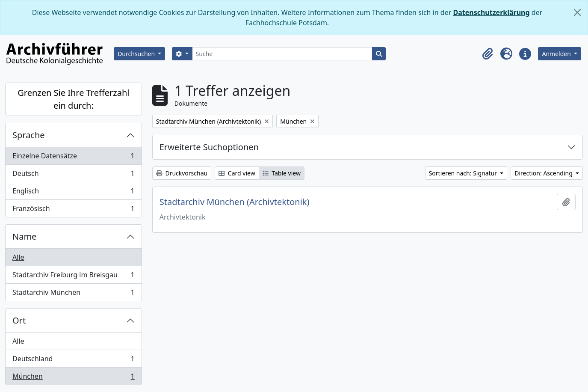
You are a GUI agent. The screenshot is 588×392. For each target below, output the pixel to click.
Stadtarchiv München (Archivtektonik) (235, 202)
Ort (19, 320)
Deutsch (73, 175)
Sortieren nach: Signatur (464, 173)
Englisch (73, 193)
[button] (488, 54)
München (73, 378)
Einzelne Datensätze (73, 158)
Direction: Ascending (544, 173)
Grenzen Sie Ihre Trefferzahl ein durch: (73, 99)
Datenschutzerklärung (491, 12)
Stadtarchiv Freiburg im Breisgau (73, 277)
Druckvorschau (182, 173)
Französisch (73, 210)
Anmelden (557, 54)
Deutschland (73, 361)
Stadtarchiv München (73, 294)
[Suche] (282, 54)
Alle (18, 257)
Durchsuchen (137, 54)
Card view (237, 173)
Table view (282, 173)
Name (24, 236)
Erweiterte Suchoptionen (209, 147)
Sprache (29, 135)
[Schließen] (577, 12)
